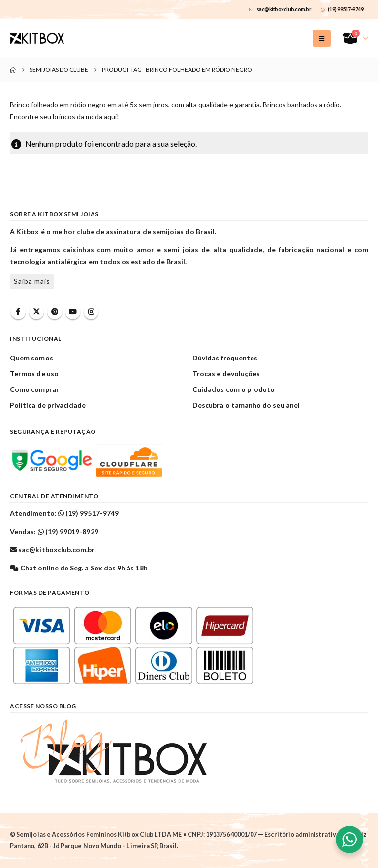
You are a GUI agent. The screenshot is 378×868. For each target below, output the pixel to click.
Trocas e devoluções (226, 374)
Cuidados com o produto (234, 389)
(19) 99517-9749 (342, 9)
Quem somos (31, 358)
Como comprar (34, 389)
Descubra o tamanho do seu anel (246, 405)
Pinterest (55, 312)
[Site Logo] (37, 38)
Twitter (36, 312)
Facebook (18, 312)
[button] (322, 38)
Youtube (73, 312)
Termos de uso (34, 374)
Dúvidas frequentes (225, 358)
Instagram (91, 312)
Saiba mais (32, 281)
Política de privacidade (48, 405)
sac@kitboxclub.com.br (280, 9)
